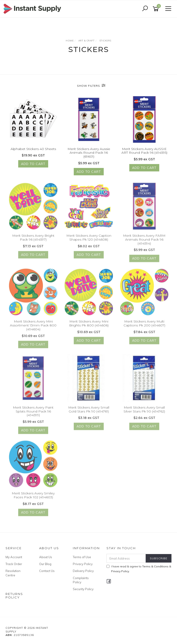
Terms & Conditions (155, 566)
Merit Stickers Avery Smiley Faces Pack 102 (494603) (33, 499)
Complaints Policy (81, 580)
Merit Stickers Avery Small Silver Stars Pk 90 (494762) (144, 413)
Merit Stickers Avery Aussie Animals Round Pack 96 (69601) (89, 153)
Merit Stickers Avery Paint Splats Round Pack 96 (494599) (33, 415)
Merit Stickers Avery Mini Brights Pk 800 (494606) (89, 327)
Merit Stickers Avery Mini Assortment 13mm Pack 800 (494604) (33, 329)
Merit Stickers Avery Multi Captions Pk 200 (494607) (144, 327)
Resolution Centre (13, 573)
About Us (46, 557)
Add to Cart (33, 164)
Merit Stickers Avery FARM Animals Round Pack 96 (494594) (144, 243)
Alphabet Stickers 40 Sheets (33, 149)
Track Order (14, 564)
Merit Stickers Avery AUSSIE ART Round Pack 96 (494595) (144, 151)
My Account (14, 557)
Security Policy (83, 589)
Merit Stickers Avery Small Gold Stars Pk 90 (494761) (89, 413)
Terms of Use (82, 557)
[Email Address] (126, 558)
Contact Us (47, 571)
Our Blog (45, 564)
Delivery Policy (83, 571)
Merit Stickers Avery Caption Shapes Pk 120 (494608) (89, 241)
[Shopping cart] (156, 9)
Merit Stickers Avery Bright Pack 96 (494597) (33, 241)
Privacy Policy (83, 564)
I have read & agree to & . (139, 569)
